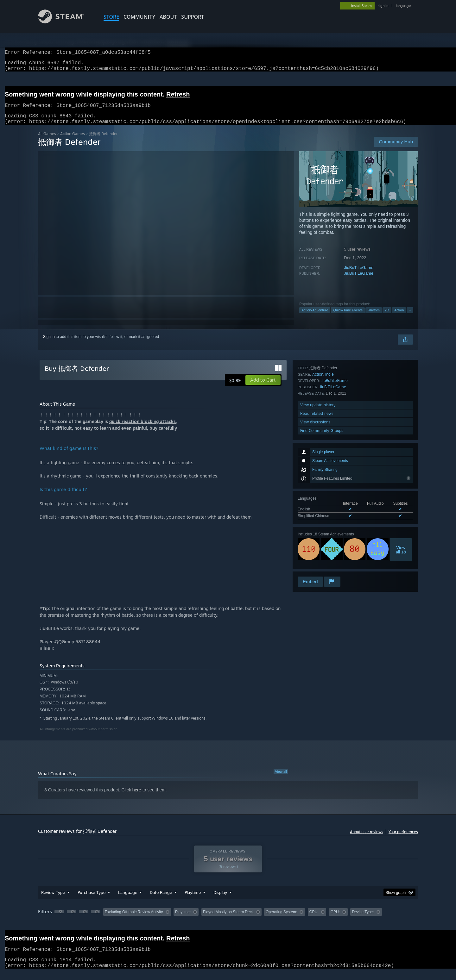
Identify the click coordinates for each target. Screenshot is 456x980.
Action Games (73, 141)
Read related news (317, 550)
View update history (318, 541)
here (137, 797)
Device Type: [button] (363, 920)
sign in (383, 6)
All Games (47, 141)
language (403, 6)
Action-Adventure (315, 318)
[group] (228, 920)
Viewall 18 (401, 474)
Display (220, 900)
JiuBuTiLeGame (359, 275)
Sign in (49, 344)
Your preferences (403, 839)
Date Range (161, 900)
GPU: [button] (335, 920)
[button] (263, 388)
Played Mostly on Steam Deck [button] (228, 920)
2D (387, 318)
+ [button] (410, 318)
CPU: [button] (314, 920)
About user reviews (367, 839)
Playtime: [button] (183, 920)
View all (281, 779)
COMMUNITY (139, 17)
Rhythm (374, 318)
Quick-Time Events (348, 318)
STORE (111, 17)
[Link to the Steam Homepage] (66, 22)
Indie (329, 511)
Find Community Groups (322, 567)
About (168, 17)
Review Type (53, 900)
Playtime (193, 900)
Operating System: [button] (281, 920)
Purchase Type (92, 900)
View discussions (315, 558)
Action (399, 318)
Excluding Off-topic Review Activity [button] (134, 920)
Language (128, 900)
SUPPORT (193, 17)
